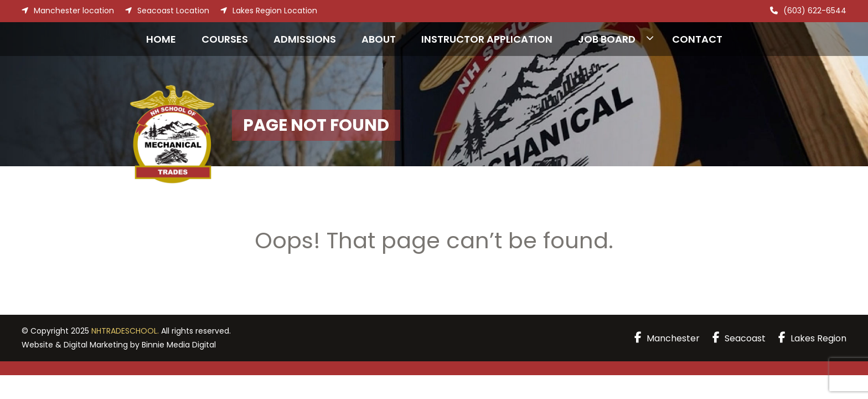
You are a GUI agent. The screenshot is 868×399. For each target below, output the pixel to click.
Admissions (305, 39)
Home (161, 39)
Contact (697, 39)
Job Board (607, 39)
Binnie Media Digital (179, 345)
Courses (225, 39)
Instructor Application (487, 39)
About (379, 39)
